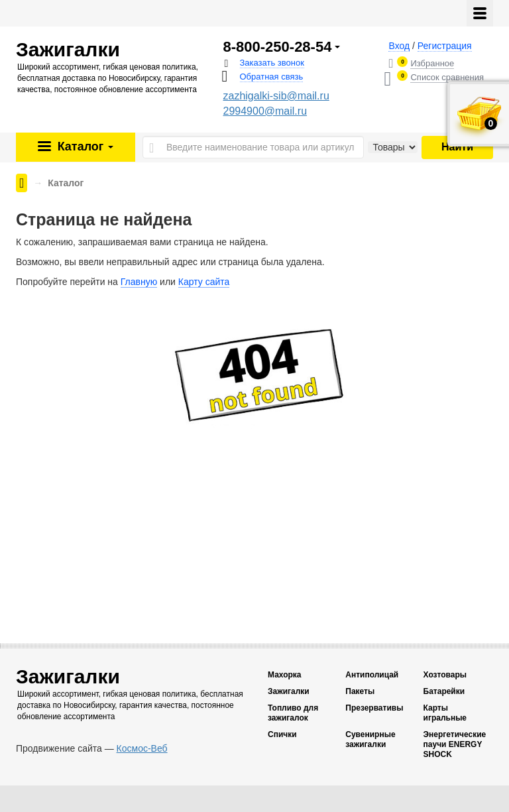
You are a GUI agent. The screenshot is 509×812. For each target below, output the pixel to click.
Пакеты (360, 691)
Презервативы (374, 708)
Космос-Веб (142, 748)
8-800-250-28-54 (278, 47)
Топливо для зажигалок (293, 713)
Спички (282, 734)
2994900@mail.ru (265, 111)
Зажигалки (289, 691)
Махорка (284, 675)
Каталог (84, 146)
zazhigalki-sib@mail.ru (276, 96)
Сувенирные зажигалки (370, 739)
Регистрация (445, 46)
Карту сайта (204, 282)
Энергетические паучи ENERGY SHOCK (455, 744)
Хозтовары (445, 675)
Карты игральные (445, 713)
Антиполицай (372, 675)
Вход (399, 46)
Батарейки (444, 691)
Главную (139, 282)
